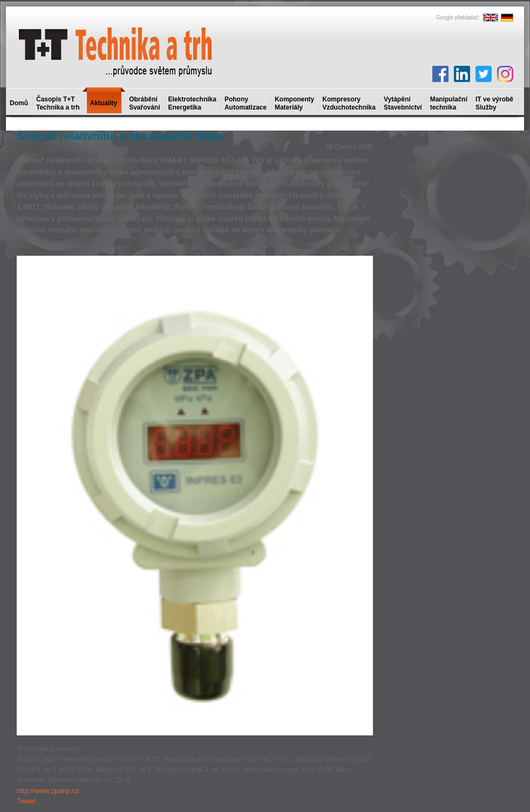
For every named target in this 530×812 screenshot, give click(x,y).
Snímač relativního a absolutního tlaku (119, 136)
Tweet (26, 801)
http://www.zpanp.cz (48, 791)
